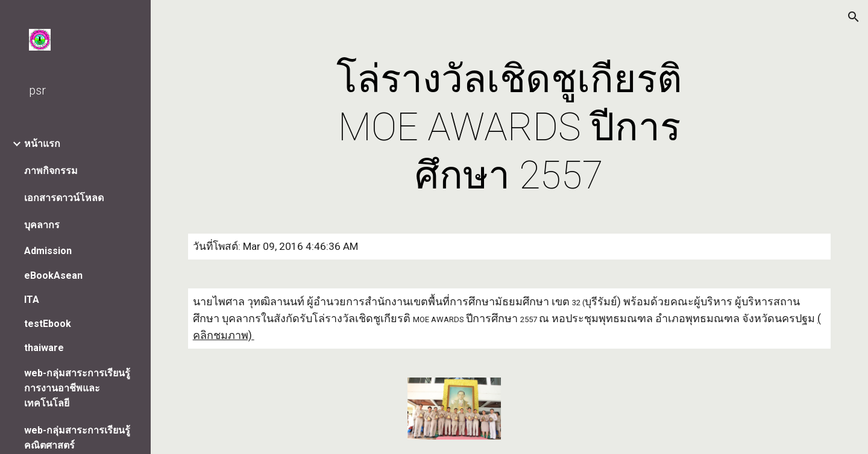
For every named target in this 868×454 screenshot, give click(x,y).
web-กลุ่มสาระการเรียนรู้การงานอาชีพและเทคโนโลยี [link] (77, 388)
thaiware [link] (44, 348)
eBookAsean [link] (53, 275)
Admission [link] (48, 251)
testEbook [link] (48, 324)
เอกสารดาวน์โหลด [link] (64, 198)
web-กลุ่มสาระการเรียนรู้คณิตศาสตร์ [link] (77, 438)
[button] (854, 17)
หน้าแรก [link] (42, 144)
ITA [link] (32, 300)
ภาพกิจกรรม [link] (51, 171)
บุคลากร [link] (42, 225)
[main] (509, 128)
